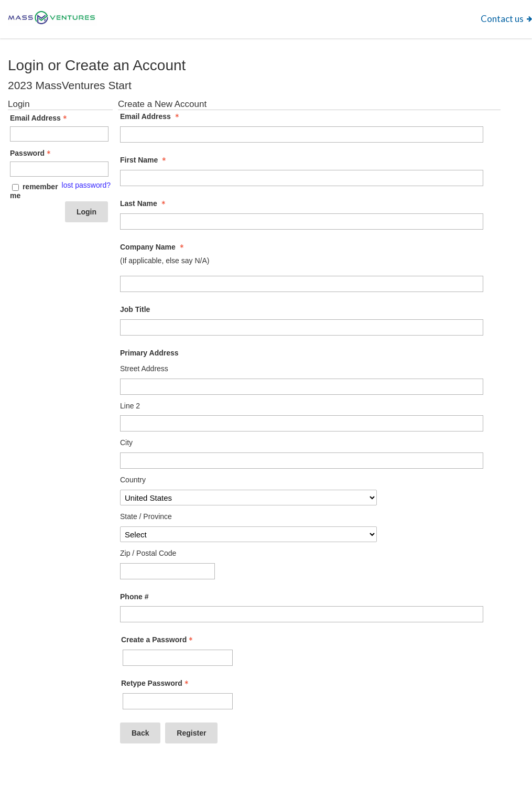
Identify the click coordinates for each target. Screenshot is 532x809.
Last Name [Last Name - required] (144, 203)
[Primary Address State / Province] (248, 534)
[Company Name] (302, 284)
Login (86, 212)
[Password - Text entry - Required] (59, 169)
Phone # (134, 597)
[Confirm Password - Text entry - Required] (178, 701)
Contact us (502, 19)
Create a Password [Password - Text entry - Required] (158, 640)
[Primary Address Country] (248, 498)
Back (140, 733)
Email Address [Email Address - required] (151, 116)
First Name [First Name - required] (144, 160)
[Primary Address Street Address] (302, 387)
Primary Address (149, 353)
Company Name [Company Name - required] (153, 247)
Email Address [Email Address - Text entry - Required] (40, 118)
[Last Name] (302, 222)
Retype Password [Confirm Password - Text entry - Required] (156, 683)
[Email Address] (302, 134)
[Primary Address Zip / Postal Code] (167, 571)
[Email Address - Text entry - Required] (59, 134)
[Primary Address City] (302, 461)
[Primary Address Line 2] (302, 423)
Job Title (135, 309)
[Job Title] (302, 327)
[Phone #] (302, 614)
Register (191, 733)
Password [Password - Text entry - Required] (31, 153)
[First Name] (302, 178)
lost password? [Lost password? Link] (86, 185)
